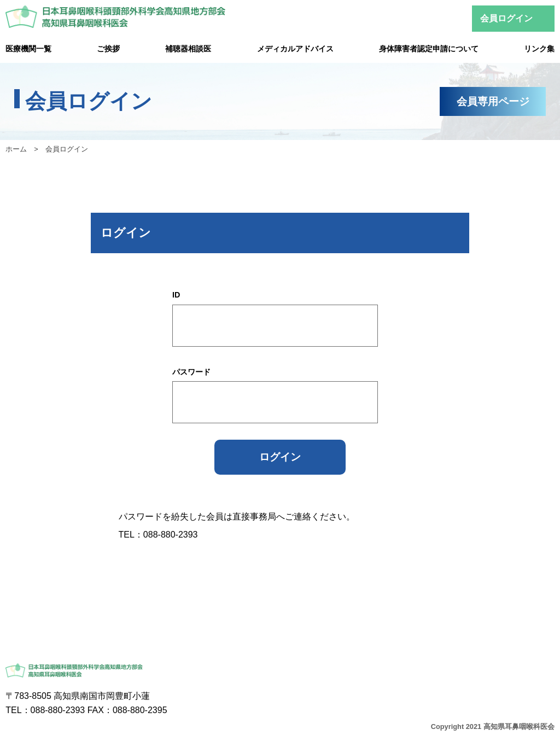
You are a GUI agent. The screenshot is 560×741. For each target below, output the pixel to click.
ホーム (16, 149)
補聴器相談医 (188, 49)
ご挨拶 (108, 49)
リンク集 (539, 49)
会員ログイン (506, 18)
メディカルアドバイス (295, 49)
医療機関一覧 (28, 49)
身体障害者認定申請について (429, 49)
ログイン (280, 457)
